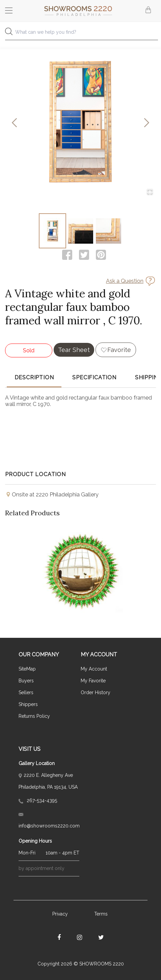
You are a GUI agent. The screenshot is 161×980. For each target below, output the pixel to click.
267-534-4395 (38, 800)
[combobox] (80, 34)
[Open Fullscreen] (150, 192)
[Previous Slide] (14, 123)
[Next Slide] (147, 123)
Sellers (26, 692)
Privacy (60, 914)
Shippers (28, 704)
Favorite (119, 350)
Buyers (26, 681)
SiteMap (27, 669)
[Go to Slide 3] (109, 231)
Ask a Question (125, 281)
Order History (96, 692)
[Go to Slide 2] (80, 231)
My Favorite (93, 681)
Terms (101, 914)
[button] (80, 123)
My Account (94, 669)
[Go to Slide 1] (52, 231)
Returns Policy (34, 716)
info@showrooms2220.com (49, 821)
